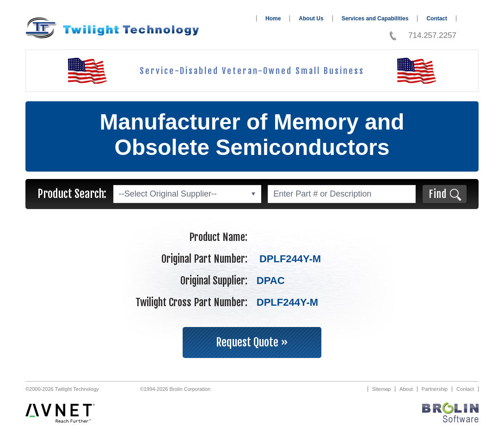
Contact (437, 19)
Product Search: (72, 194)
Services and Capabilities (375, 19)
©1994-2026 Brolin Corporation (175, 389)
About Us (311, 19)
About (406, 389)
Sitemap (381, 389)
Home (273, 19)
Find (438, 194)
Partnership (435, 389)
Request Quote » (252, 342)
